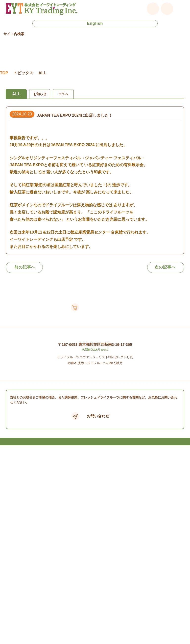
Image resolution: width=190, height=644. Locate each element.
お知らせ (40, 106)
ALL (16, 106)
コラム (63, 106)
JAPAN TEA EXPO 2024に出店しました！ (75, 127)
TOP (4, 85)
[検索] (82, 41)
